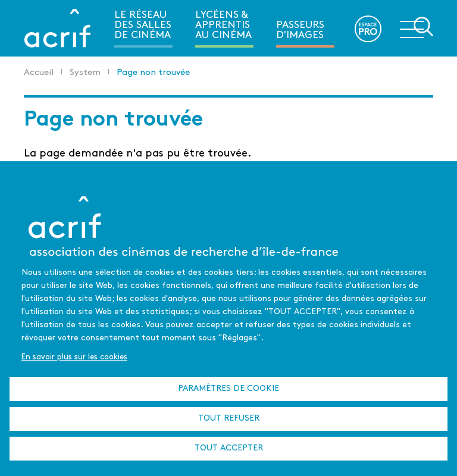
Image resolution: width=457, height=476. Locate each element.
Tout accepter (229, 448)
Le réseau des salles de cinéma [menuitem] (143, 25)
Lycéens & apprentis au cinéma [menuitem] (223, 25)
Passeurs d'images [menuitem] (300, 30)
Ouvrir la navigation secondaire (417, 27)
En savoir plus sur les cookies (74, 357)
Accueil (39, 73)
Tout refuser (229, 419)
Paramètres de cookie (228, 389)
